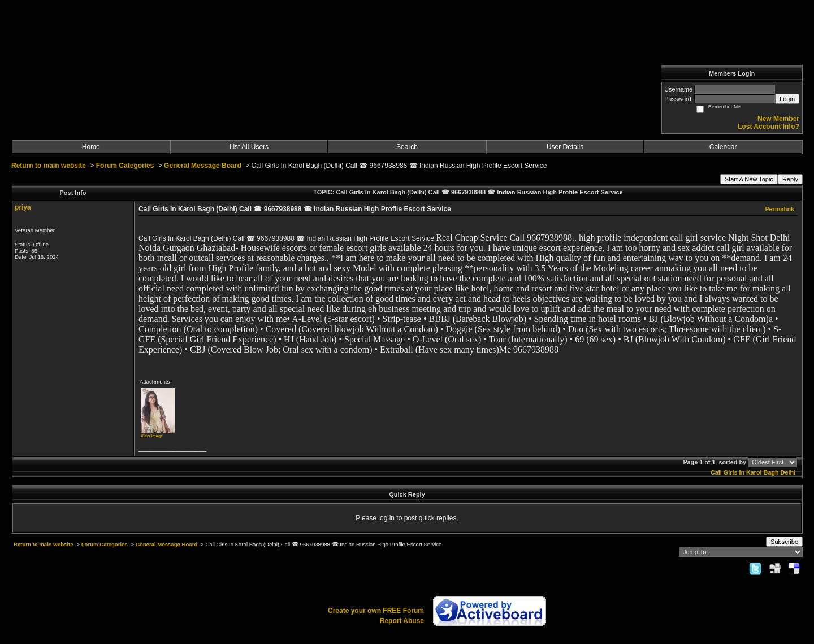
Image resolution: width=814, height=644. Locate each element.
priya (23, 207)
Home (91, 147)
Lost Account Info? (768, 127)
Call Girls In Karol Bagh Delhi (753, 472)
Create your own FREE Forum (376, 611)
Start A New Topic (749, 179)
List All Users (249, 147)
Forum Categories (125, 166)
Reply (790, 179)
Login (787, 99)
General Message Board (203, 166)
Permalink (780, 209)
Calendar (723, 147)
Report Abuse (402, 621)
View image (152, 436)
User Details (565, 147)
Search (407, 147)
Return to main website (49, 166)
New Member (778, 119)
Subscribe (784, 542)
